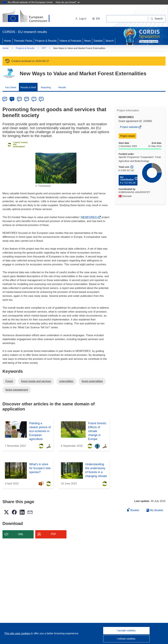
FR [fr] (27, 99)
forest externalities (92, 381)
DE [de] (5, 99)
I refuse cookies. (126, 639)
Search (110, 41)
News (87, 41)
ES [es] (19, 99)
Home (7, 41)
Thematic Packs (23, 41)
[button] (96, 19)
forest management (17, 390)
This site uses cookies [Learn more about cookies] (17, 633)
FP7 (44, 48)
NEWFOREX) (90, 217)
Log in (81, 19)
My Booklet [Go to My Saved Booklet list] (155, 510)
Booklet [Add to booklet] (133, 510)
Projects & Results (46, 41)
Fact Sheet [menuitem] (11, 87)
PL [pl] (41, 99)
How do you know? (68, 2)
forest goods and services (36, 381)
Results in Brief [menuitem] (28, 87)
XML (21, 534)
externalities (66, 381)
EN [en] (12, 99)
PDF (53, 534)
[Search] (157, 19)
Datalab (98, 41)
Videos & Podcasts (70, 41)
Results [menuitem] (62, 87)
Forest (9, 381)
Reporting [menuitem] (46, 87)
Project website (129, 127)
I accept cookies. (126, 630)
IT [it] (34, 99)
